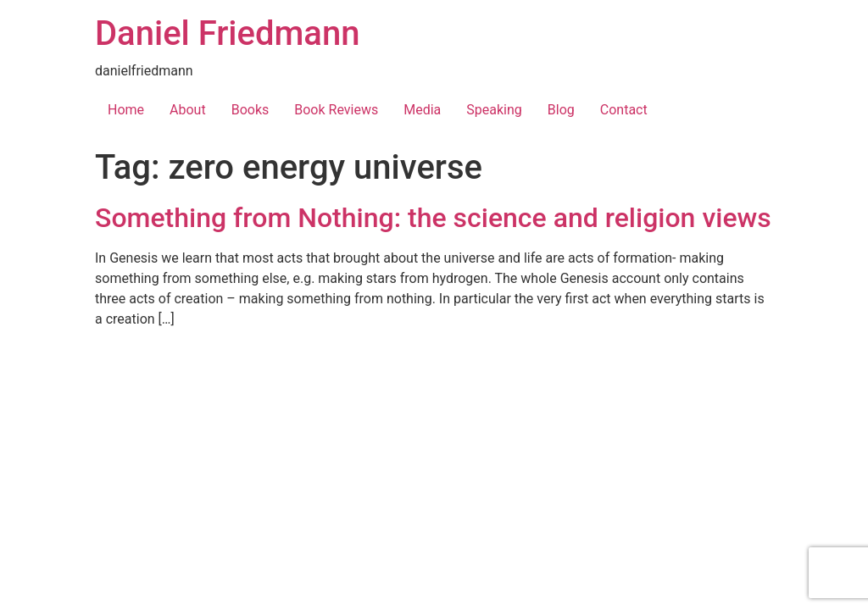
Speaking (494, 110)
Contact (624, 110)
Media (422, 110)
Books (250, 110)
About (188, 110)
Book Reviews (336, 110)
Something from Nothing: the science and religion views (433, 218)
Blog (561, 110)
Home (126, 110)
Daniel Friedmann (227, 33)
